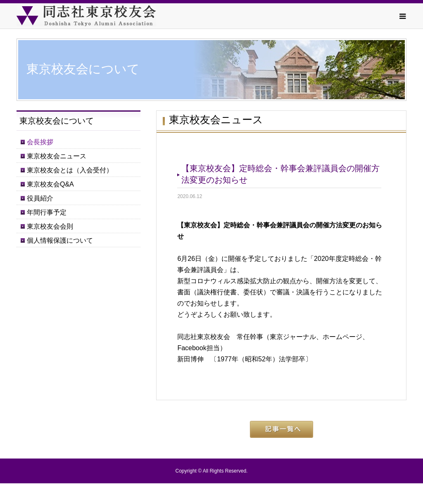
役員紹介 (40, 198)
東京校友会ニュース (57, 156)
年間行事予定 (47, 212)
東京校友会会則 (50, 226)
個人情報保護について (60, 240)
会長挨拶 (40, 142)
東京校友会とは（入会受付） (70, 170)
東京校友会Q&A (50, 184)
